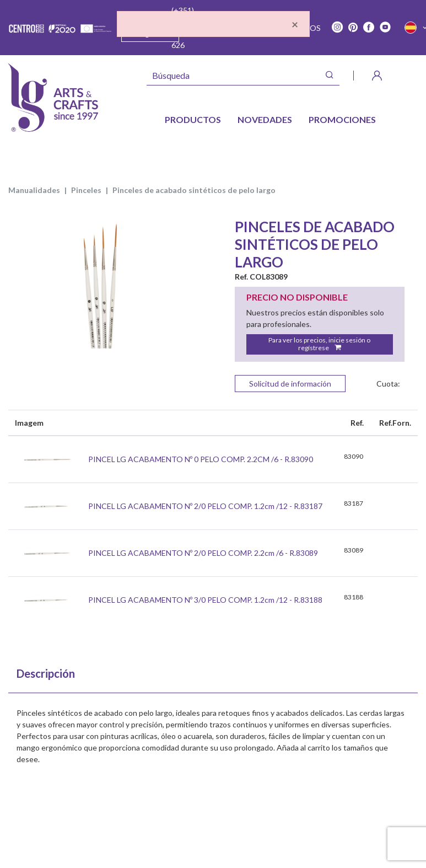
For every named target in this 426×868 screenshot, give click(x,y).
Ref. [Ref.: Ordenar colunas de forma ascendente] (357, 423)
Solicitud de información (290, 384)
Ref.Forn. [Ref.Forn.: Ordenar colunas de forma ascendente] (395, 423)
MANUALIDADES (34, 190)
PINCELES (86, 190)
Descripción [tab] (46, 673)
